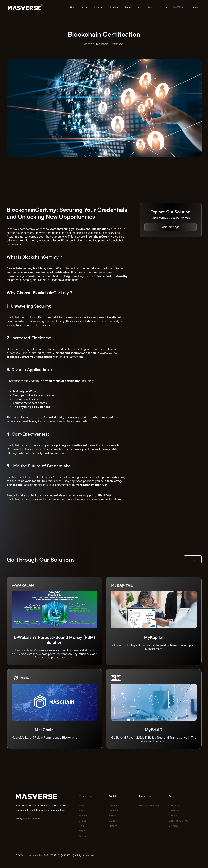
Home (73, 7)
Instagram (114, 811)
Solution (83, 816)
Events (128, 7)
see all (193, 559)
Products (114, 7)
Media (151, 7)
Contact (194, 7)
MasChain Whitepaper (150, 806)
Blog (140, 7)
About (85, 7)
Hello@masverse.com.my (28, 819)
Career (164, 7)
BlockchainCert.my (178, 821)
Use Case (84, 821)
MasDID (173, 816)
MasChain (174, 806)
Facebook (114, 806)
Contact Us (85, 836)
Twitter (112, 816)
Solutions (99, 7)
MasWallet (174, 811)
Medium (113, 826)
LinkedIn (113, 821)
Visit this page (170, 227)
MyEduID (173, 826)
